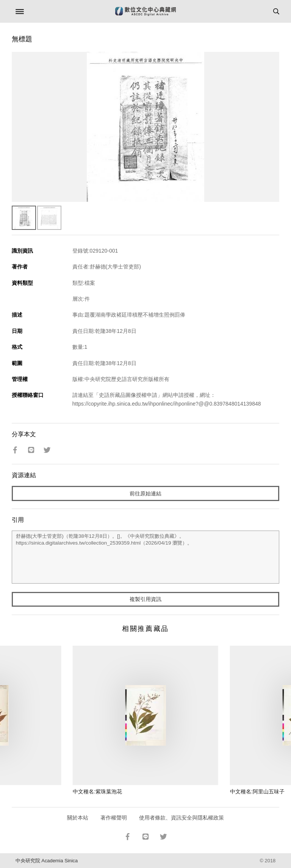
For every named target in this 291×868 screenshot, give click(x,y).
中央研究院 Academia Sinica (47, 861)
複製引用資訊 (145, 599)
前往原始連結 (145, 493)
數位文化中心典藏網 (145, 11)
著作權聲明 (114, 818)
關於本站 (78, 818)
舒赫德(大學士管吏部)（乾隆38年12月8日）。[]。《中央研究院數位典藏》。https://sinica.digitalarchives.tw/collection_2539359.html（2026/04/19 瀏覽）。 (146, 557)
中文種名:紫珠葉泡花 (97, 792)
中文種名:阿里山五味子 (257, 792)
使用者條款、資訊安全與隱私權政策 (181, 818)
